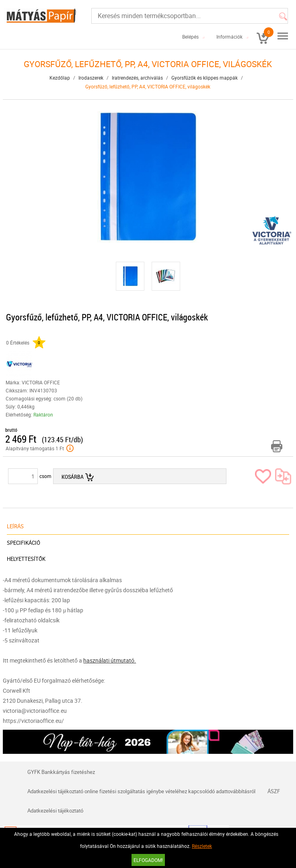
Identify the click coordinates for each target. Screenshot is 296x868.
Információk (229, 37)
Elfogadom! (148, 860)
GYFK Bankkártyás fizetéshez (61, 772)
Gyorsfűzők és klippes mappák (205, 78)
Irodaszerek (91, 78)
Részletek (202, 846)
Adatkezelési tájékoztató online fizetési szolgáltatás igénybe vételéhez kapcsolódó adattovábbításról (141, 791)
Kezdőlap (60, 78)
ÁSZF (274, 791)
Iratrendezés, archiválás (137, 78)
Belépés (190, 37)
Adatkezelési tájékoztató (55, 811)
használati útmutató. (110, 660)
